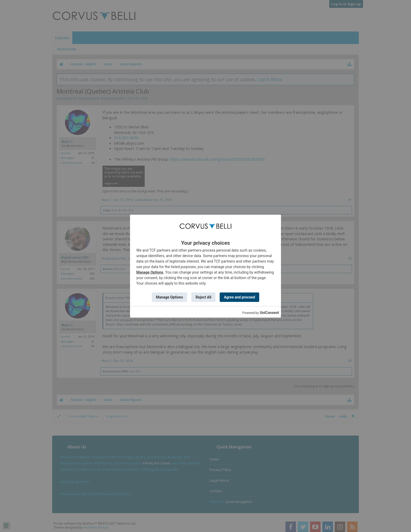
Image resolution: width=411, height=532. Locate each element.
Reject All (203, 297)
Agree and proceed (239, 297)
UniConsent (269, 313)
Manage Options (150, 272)
